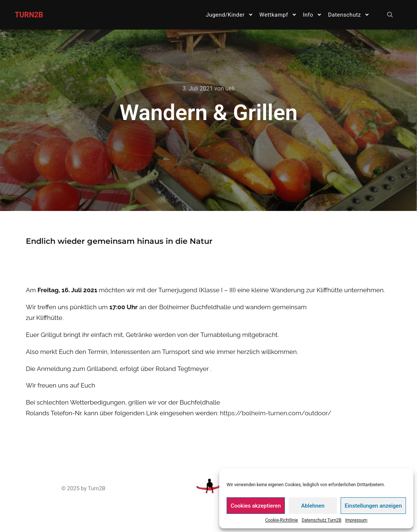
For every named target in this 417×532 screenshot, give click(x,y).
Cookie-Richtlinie (281, 520)
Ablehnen (313, 506)
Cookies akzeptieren (256, 506)
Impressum (356, 520)
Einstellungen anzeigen (373, 506)
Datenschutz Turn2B (321, 520)
